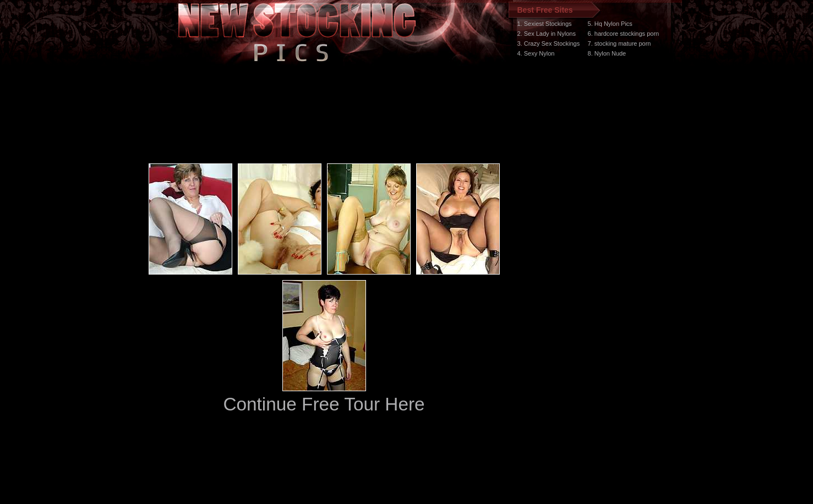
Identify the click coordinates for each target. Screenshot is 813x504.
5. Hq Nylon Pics (610, 24)
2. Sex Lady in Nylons (547, 34)
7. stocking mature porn (620, 43)
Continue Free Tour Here (324, 404)
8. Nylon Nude (607, 53)
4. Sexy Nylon (536, 53)
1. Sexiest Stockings (545, 24)
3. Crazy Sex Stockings (549, 43)
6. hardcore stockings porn (624, 34)
